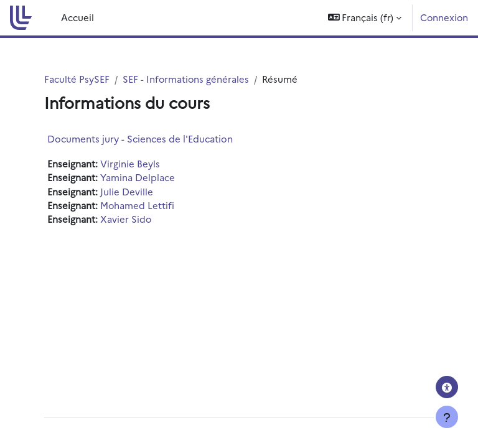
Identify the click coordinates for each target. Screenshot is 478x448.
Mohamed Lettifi (137, 205)
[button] (365, 18)
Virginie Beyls (130, 163)
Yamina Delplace (138, 177)
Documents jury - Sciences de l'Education (140, 138)
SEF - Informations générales (186, 79)
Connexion (444, 17)
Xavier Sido (126, 219)
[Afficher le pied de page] (447, 417)
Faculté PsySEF (77, 79)
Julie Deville (127, 191)
